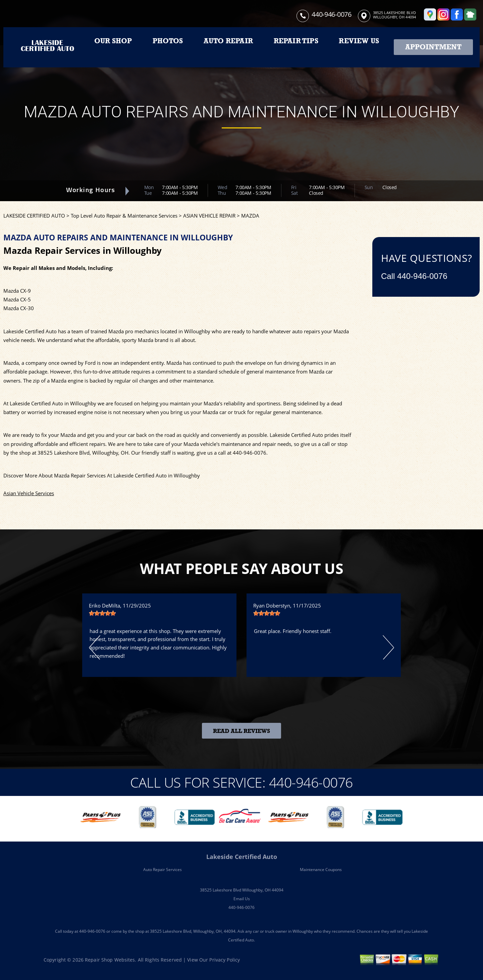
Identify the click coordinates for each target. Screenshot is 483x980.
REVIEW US (359, 41)
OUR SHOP (113, 41)
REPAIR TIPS (296, 41)
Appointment (433, 47)
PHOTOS (168, 41)
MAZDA (250, 216)
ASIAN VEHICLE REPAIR (209, 216)
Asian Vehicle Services (29, 493)
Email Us (242, 899)
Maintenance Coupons (321, 870)
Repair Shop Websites (110, 960)
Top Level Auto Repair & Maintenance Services (124, 216)
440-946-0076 (331, 14)
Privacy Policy (225, 960)
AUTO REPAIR (228, 41)
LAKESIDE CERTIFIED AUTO (34, 216)
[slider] (102, 613)
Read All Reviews (241, 731)
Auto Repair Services (163, 870)
